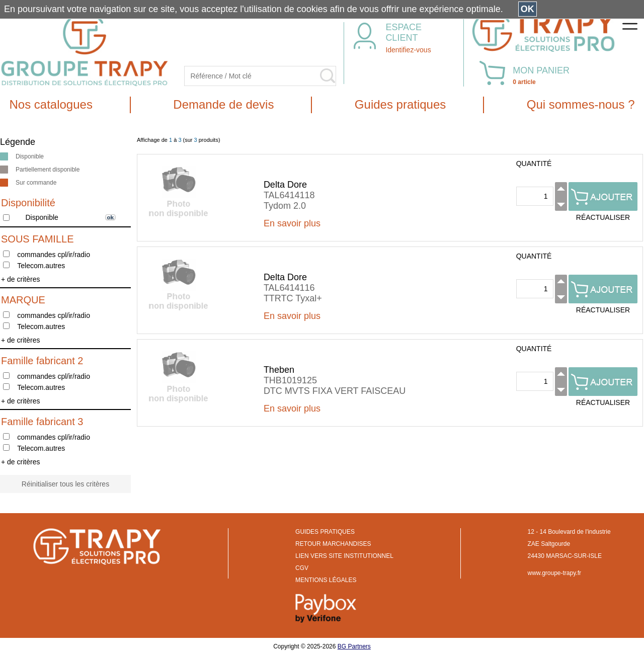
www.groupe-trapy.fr (554, 573)
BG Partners (354, 646)
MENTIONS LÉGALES (326, 580)
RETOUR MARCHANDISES (333, 544)
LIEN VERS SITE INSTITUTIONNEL (344, 556)
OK (528, 9)
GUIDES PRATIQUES (325, 532)
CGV (302, 568)
